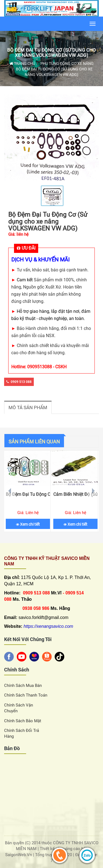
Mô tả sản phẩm (28, 407)
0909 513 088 (19, 382)
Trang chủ (22, 63)
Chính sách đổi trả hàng (22, 733)
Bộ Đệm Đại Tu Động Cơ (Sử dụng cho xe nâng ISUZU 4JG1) (28, 494)
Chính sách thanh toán (26, 695)
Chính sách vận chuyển (19, 708)
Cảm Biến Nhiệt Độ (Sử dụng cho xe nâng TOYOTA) (75, 494)
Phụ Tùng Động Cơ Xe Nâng (67, 63)
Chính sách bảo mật (23, 721)
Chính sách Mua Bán (23, 686)
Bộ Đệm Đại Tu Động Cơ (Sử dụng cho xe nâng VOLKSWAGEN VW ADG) (52, 53)
